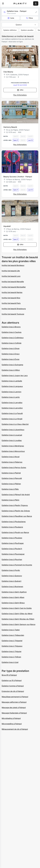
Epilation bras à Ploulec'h (12, 549)
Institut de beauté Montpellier (14, 287)
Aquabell (7, 226)
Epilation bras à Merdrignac (13, 446)
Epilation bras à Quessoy (12, 576)
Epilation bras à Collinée (12, 343)
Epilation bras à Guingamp (12, 365)
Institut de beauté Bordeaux (13, 265)
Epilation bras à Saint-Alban (13, 597)
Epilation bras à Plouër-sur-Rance (15, 532)
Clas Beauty (8, 72)
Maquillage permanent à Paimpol (15, 697)
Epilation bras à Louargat (12, 435)
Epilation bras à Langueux (12, 386)
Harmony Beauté (10, 127)
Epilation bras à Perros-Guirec (14, 467)
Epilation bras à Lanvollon (12, 408)
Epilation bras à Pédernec (12, 462)
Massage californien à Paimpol (14, 702)
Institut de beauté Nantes (12, 292)
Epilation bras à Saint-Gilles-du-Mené (17, 614)
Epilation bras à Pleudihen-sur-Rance (17, 516)
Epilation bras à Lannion (12, 392)
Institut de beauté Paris (11, 303)
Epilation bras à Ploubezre (12, 527)
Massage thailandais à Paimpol (14, 713)
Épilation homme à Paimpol (13, 686)
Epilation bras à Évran (11, 359)
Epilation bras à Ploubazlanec (14, 522)
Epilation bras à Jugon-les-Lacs (15, 376)
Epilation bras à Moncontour (13, 451)
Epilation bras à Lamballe (12, 381)
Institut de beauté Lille (11, 271)
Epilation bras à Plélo (10, 489)
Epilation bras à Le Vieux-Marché (15, 424)
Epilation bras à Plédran (11, 484)
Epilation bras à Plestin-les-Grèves (16, 511)
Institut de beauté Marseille (13, 282)
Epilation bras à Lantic (11, 397)
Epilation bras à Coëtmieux (13, 338)
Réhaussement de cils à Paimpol (15, 729)
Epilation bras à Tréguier (12, 651)
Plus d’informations (20, 95)
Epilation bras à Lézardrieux (13, 430)
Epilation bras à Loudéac (12, 440)
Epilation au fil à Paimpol (12, 680)
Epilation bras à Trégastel (12, 641)
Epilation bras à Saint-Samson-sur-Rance (19, 624)
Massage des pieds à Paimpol (14, 708)
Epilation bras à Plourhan (12, 559)
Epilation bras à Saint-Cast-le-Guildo (17, 608)
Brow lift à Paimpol (9, 675)
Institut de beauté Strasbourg (14, 309)
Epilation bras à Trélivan (11, 657)
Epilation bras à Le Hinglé (12, 419)
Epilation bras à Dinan (11, 348)
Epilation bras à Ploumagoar (13, 554)
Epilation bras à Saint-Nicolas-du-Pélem (18, 619)
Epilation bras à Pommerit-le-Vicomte (17, 565)
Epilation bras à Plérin (11, 500)
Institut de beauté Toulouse (13, 314)
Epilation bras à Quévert (12, 581)
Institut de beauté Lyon (11, 276)
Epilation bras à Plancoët (12, 478)
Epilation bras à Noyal (11, 457)
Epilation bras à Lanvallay (12, 403)
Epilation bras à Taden (11, 630)
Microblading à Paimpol (11, 718)
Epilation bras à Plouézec (12, 538)
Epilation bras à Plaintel (11, 473)
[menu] (3, 3)
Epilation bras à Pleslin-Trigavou (15, 505)
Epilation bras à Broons (11, 327)
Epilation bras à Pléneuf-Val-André (16, 495)
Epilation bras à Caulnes (12, 332)
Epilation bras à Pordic (11, 570)
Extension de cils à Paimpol (13, 691)
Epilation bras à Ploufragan (13, 543)
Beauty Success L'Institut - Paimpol (18, 177)
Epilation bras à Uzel (10, 662)
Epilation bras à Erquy (11, 354)
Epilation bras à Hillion (11, 370)
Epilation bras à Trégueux (12, 646)
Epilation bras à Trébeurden (13, 635)
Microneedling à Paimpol (12, 724)
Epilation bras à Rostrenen (12, 587)
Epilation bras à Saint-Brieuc (13, 603)
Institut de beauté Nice (11, 298)
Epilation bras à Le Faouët (12, 413)
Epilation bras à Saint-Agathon (14, 592)
